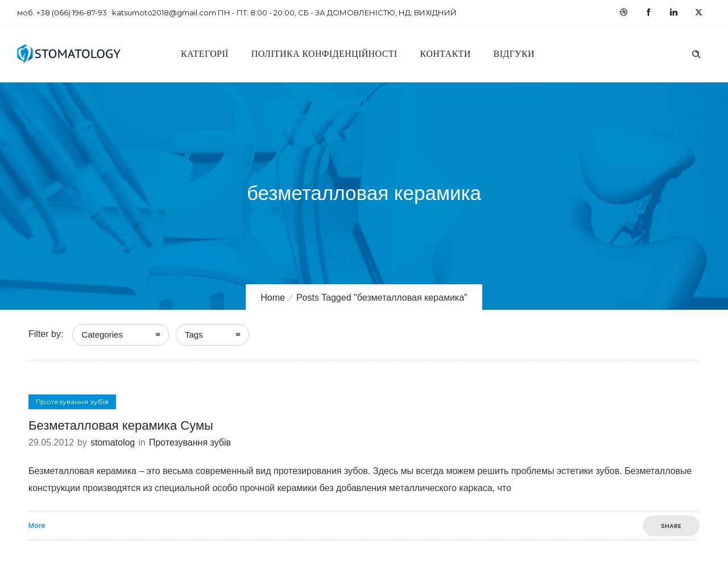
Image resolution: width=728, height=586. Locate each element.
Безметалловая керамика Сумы (121, 425)
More (37, 526)
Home (273, 298)
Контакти (446, 54)
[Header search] (696, 53)
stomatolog (113, 442)
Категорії (205, 54)
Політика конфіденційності (324, 54)
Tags (194, 334)
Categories (102, 334)
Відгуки (514, 54)
